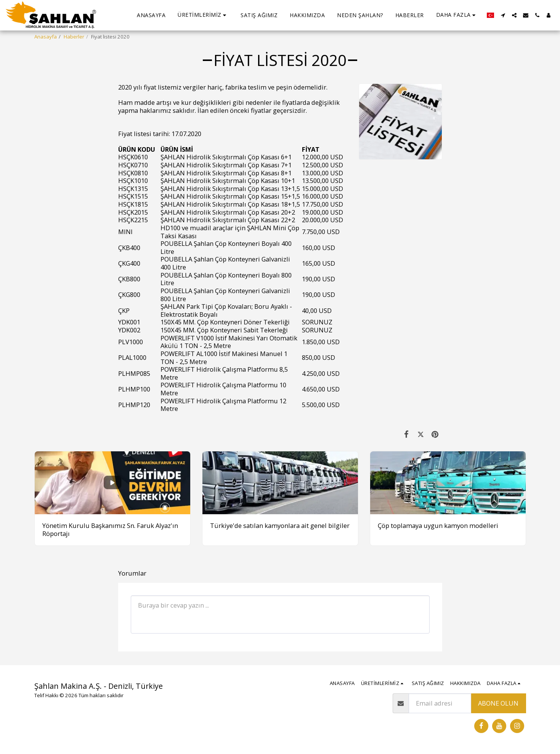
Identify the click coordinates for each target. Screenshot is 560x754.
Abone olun (498, 703)
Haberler (74, 37)
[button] (203, 15)
